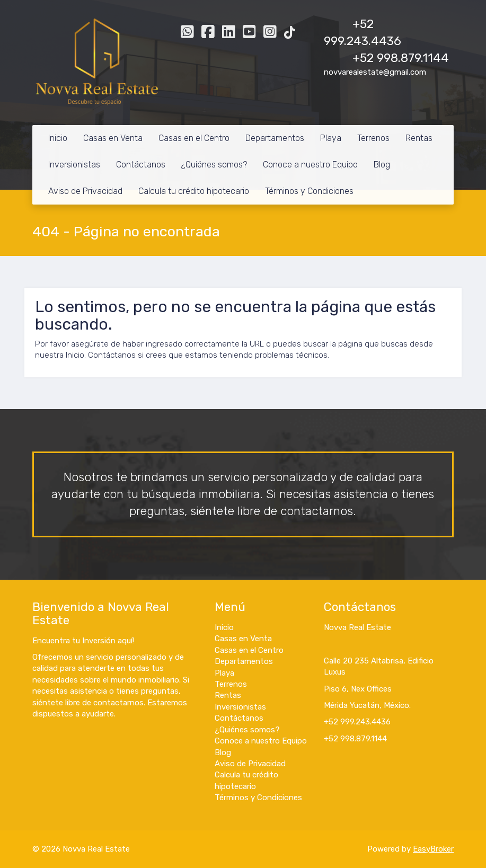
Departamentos (275, 138)
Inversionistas (74, 165)
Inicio (58, 138)
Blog (382, 165)
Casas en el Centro (194, 138)
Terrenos (373, 138)
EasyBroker (433, 849)
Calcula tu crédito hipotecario (194, 191)
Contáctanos (141, 165)
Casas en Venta (113, 138)
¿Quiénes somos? (214, 165)
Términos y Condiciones (309, 191)
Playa (331, 138)
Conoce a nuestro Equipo (310, 165)
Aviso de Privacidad (85, 191)
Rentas (419, 138)
